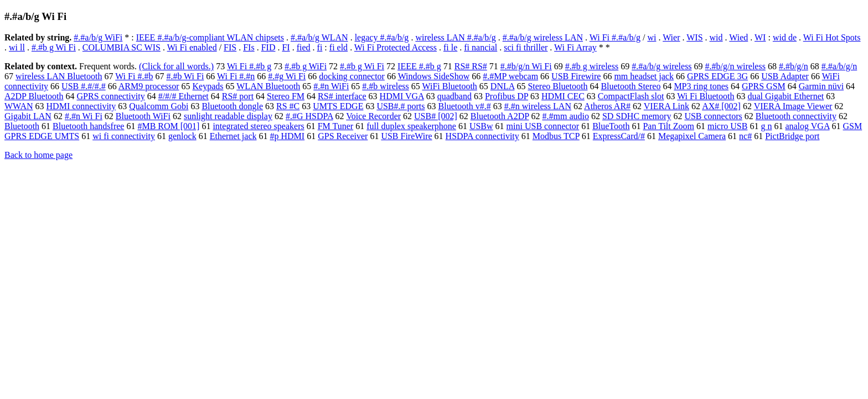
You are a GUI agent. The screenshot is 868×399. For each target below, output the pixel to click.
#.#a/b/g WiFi (98, 37)
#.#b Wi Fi (185, 76)
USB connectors (713, 116)
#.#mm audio (565, 116)
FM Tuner (335, 126)
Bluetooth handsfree (88, 126)
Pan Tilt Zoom (668, 126)
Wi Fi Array (575, 47)
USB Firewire (576, 76)
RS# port (238, 96)
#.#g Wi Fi (287, 76)
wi (652, 37)
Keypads (208, 86)
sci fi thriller (526, 47)
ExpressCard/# (619, 136)
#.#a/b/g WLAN (319, 37)
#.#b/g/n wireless (735, 66)
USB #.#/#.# (84, 86)
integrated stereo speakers (258, 126)
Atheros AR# (607, 106)
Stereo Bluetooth (557, 86)
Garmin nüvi (821, 86)
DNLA (503, 86)
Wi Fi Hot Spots (832, 37)
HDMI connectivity (81, 106)
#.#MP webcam (510, 76)
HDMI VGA (402, 96)
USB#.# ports (401, 106)
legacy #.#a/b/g (382, 37)
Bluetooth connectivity (796, 116)
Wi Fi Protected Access (396, 47)
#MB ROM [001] (168, 126)
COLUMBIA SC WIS (122, 47)
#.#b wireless (385, 86)
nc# (745, 136)
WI (760, 37)
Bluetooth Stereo (631, 86)
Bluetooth (22, 126)
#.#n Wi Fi (84, 116)
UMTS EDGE (338, 106)
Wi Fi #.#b (134, 76)
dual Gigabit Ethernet (786, 96)
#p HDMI (288, 136)
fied (304, 47)
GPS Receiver (343, 136)
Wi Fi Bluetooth (706, 96)
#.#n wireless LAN (538, 106)
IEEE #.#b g (419, 66)
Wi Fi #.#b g (249, 66)
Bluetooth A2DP (500, 116)
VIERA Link (666, 106)
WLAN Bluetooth (268, 86)
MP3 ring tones (701, 86)
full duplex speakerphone (411, 126)
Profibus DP (507, 96)
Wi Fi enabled (192, 47)
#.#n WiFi (331, 86)
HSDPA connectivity (482, 136)
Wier (671, 37)
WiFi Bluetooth (449, 86)
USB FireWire (406, 136)
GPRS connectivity (111, 96)
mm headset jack (644, 76)
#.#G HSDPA (309, 116)
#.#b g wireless (592, 66)
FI (286, 47)
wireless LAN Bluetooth (59, 76)
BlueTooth (611, 126)
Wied (738, 37)
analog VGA (807, 126)
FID (268, 47)
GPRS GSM (764, 86)
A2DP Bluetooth (34, 96)
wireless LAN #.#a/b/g (455, 37)
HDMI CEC (563, 96)
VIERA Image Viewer (793, 106)
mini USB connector (543, 126)
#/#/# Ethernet (184, 96)
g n (766, 126)
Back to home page (38, 155)
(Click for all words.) (176, 66)
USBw (481, 126)
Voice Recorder (373, 116)
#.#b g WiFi (306, 66)
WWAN (19, 106)
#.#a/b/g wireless (662, 66)
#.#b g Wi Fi (54, 47)
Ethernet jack (233, 136)
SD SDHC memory (637, 116)
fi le (450, 47)
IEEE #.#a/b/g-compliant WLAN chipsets (210, 37)
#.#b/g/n (794, 66)
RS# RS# (471, 66)
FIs (249, 47)
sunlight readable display (228, 116)
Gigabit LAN (28, 116)
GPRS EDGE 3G (717, 76)
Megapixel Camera (692, 136)
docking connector (352, 76)
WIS (694, 37)
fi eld (339, 47)
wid (716, 37)
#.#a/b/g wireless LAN (543, 37)
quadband (454, 96)
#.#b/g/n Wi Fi (526, 66)
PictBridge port (792, 136)
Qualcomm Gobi (159, 106)
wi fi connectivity (124, 136)
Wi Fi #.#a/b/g (615, 37)
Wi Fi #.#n (236, 76)
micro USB (727, 126)
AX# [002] (721, 106)
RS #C (288, 106)
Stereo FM (286, 96)
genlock (182, 136)
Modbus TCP (556, 136)
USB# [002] (436, 116)
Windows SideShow (434, 76)
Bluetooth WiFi (143, 116)
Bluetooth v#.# (465, 106)
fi (320, 47)
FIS (230, 47)
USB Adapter (785, 76)
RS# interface (342, 96)
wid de (785, 37)
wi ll (17, 47)
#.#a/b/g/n (839, 66)
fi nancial (480, 47)
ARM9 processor (149, 86)
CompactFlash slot (631, 96)
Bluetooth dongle (232, 106)
